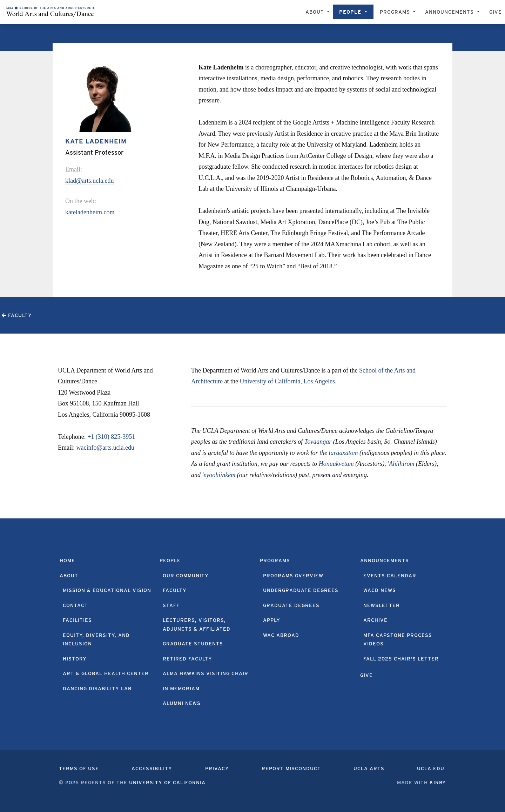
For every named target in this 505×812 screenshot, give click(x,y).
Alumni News (182, 703)
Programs (275, 561)
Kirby (438, 783)
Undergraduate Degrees (301, 590)
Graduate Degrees (291, 605)
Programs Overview (293, 576)
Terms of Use (79, 769)
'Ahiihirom (401, 464)
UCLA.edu (431, 769)
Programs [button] (396, 12)
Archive (375, 620)
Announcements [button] (450, 12)
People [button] (351, 12)
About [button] (316, 12)
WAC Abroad (281, 635)
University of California (167, 783)
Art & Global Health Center (106, 673)
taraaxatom (343, 453)
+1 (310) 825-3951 (111, 437)
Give (496, 12)
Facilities (77, 620)
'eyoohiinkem (219, 475)
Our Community (186, 576)
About (69, 576)
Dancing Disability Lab (97, 689)
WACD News (380, 590)
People (170, 561)
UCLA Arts (369, 769)
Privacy (217, 769)
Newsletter (382, 605)
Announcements (385, 561)
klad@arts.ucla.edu (90, 181)
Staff (171, 605)
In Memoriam (181, 689)
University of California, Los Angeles (287, 381)
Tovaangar (318, 442)
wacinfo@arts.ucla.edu (106, 448)
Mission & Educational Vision (107, 590)
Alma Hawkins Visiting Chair (206, 673)
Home (67, 561)
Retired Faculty (187, 659)
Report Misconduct (291, 769)
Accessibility (152, 769)
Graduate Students (193, 644)
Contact (75, 605)
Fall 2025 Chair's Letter (401, 659)
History (75, 659)
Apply (272, 620)
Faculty (175, 590)
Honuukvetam (336, 464)
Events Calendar (390, 576)
